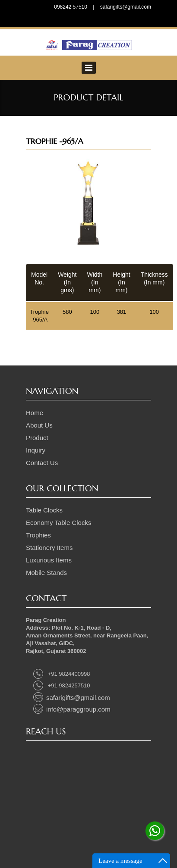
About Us (39, 425)
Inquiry (36, 450)
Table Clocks (44, 510)
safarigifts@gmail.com (126, 7)
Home (35, 413)
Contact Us (42, 463)
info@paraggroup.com (72, 709)
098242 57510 (71, 7)
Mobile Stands (46, 573)
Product (37, 438)
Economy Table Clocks (58, 523)
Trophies (38, 535)
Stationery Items (49, 548)
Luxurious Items (49, 560)
